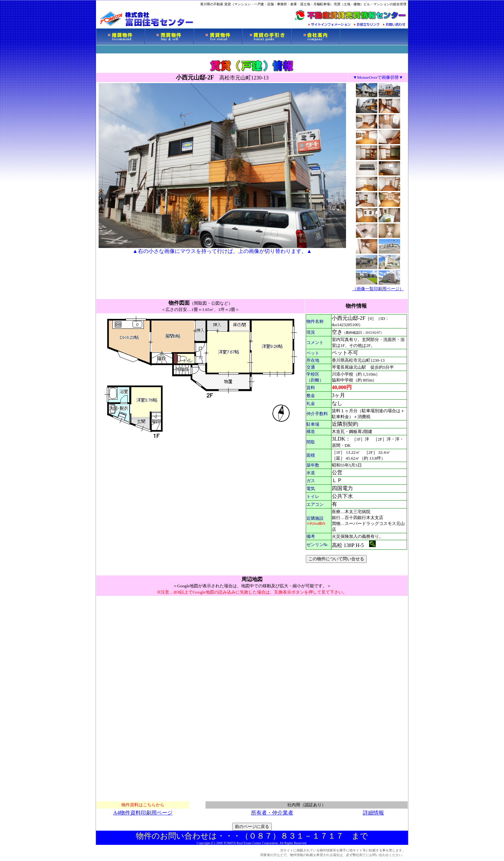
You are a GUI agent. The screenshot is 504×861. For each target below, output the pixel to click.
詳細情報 (373, 813)
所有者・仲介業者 (272, 813)
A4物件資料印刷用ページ (143, 813)
